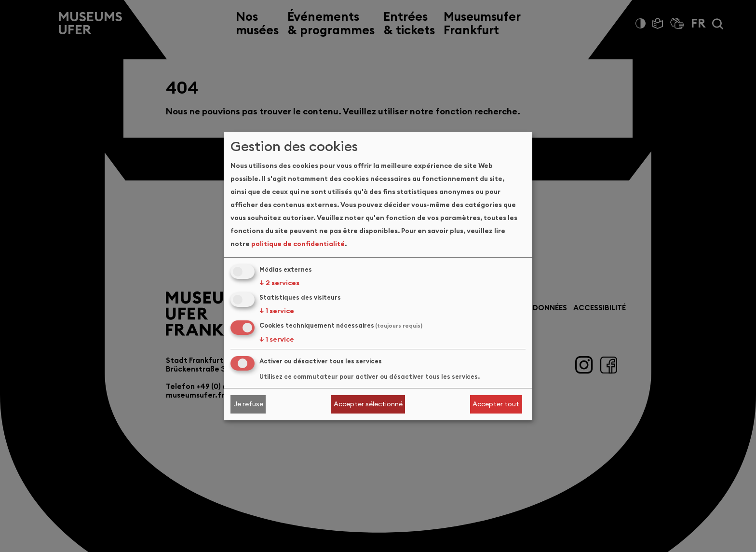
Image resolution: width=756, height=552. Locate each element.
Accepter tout (496, 404)
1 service (277, 311)
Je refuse (248, 404)
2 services (279, 283)
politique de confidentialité (298, 244)
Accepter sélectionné (368, 404)
